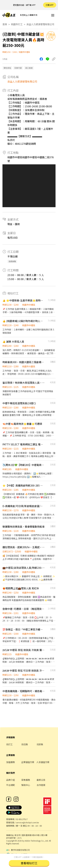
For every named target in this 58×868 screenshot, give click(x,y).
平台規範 (11, 785)
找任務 (25, 744)
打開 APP (50, 5)
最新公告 (41, 780)
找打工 (9, 744)
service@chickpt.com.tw (27, 822)
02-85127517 (22, 819)
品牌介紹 (11, 780)
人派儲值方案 (43, 762)
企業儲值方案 (28, 762)
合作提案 (41, 785)
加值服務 (11, 762)
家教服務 (26, 780)
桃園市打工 (17, 24)
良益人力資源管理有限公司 (40, 24)
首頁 (5, 24)
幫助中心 (26, 785)
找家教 (40, 744)
